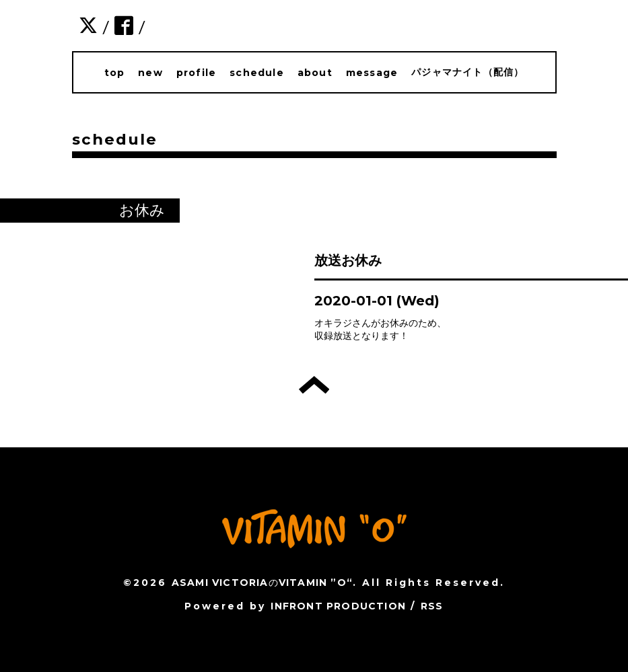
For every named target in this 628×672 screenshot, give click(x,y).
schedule (257, 73)
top (115, 73)
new (150, 73)
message (372, 73)
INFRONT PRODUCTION (338, 606)
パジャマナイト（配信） (467, 72)
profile (196, 73)
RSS (432, 606)
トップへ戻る (314, 385)
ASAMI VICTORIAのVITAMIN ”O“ (262, 583)
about (315, 73)
